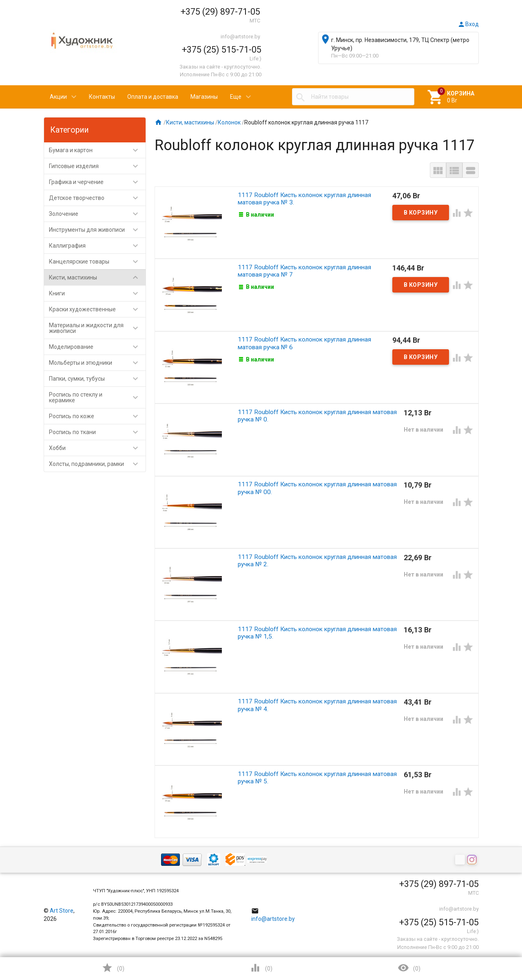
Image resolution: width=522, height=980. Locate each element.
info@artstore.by (240, 37)
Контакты (102, 97)
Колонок (229, 122)
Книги (97, 293)
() (113, 968)
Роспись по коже (97, 416)
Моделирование (97, 347)
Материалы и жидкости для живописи (97, 328)
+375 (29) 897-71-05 (220, 12)
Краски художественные (97, 309)
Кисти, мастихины (97, 277)
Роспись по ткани (97, 432)
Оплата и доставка (153, 97)
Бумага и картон (97, 150)
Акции (58, 97)
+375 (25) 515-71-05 (222, 50)
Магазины (204, 97)
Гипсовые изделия (97, 166)
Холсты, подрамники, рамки (97, 464)
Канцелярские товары (97, 262)
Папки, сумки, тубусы (97, 379)
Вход (468, 24)
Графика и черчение (97, 182)
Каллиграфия (97, 246)
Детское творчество (97, 198)
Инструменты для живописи (97, 230)
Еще (236, 97)
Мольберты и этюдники (97, 363)
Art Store (62, 911)
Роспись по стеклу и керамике (97, 397)
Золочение (97, 214)
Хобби (97, 448)
